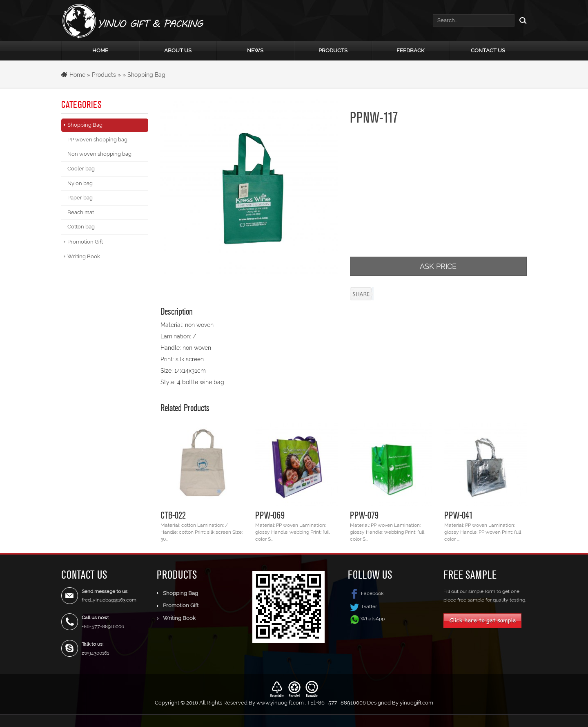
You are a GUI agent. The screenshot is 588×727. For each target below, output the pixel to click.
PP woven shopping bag (97, 140)
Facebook (366, 593)
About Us (178, 50)
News (255, 50)
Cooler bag (81, 169)
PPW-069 (270, 515)
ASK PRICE (438, 266)
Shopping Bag (146, 75)
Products (333, 50)
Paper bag (80, 198)
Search (521, 20)
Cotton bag (81, 227)
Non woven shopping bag (99, 154)
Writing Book (84, 256)
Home (100, 50)
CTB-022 (173, 515)
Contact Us (488, 50)
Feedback (410, 50)
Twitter (362, 606)
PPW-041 (459, 515)
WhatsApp (373, 618)
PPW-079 (364, 515)
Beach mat (81, 212)
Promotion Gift (85, 242)
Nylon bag (80, 183)
